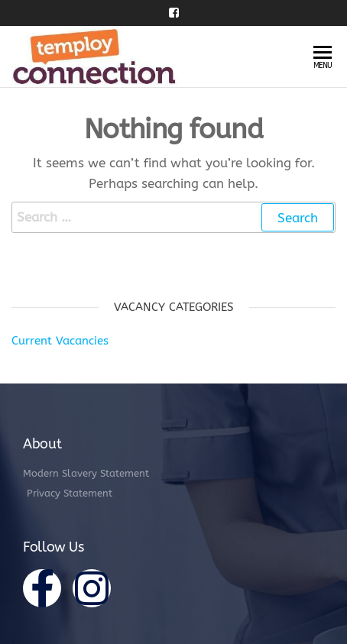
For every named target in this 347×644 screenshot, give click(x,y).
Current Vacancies (60, 341)
